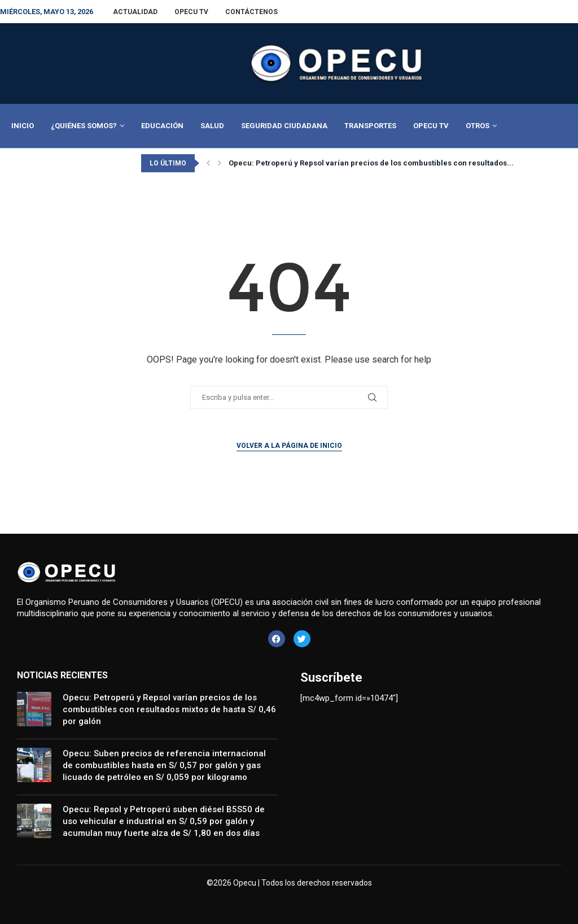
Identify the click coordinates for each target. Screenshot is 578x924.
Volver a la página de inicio (289, 446)
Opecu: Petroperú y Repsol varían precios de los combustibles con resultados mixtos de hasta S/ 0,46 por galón (169, 709)
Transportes (370, 126)
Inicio (23, 126)
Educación (162, 126)
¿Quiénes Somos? (84, 126)
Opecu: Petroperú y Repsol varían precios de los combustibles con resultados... (371, 163)
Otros (478, 126)
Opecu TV (191, 12)
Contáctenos (251, 12)
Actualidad (135, 12)
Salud (212, 126)
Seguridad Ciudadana (284, 126)
